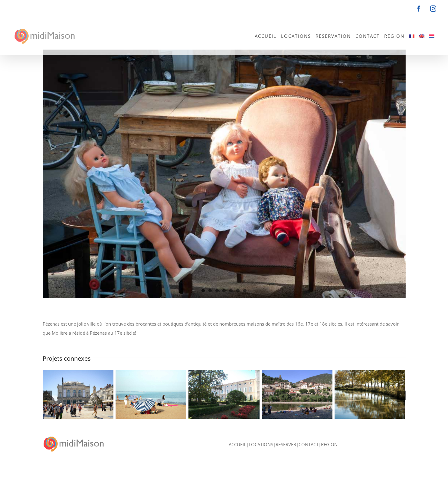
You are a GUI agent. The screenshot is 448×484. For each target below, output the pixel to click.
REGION (329, 457)
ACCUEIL (237, 457)
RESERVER (286, 457)
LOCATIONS (261, 457)
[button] (47, 395)
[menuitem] (412, 36)
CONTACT (309, 457)
